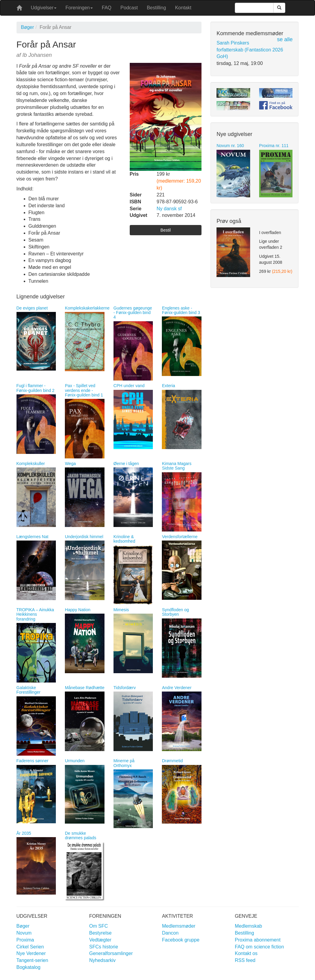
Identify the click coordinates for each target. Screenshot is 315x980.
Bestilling (156, 8)
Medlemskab (248, 926)
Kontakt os (246, 953)
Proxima (25, 940)
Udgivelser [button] (44, 8)
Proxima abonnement (258, 940)
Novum (24, 933)
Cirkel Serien (30, 947)
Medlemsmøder (179, 926)
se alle (285, 39)
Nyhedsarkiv (102, 960)
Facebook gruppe (181, 940)
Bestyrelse (100, 933)
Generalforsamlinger (111, 953)
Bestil (165, 230)
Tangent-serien (32, 960)
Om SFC (98, 926)
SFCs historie (104, 947)
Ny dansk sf (169, 209)
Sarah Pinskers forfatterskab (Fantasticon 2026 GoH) (250, 50)
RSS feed (245, 960)
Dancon (170, 933)
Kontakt (183, 8)
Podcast (129, 8)
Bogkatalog (29, 967)
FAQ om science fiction (259, 947)
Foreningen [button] (79, 8)
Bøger (28, 27)
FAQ (107, 8)
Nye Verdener (31, 953)
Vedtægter (100, 940)
